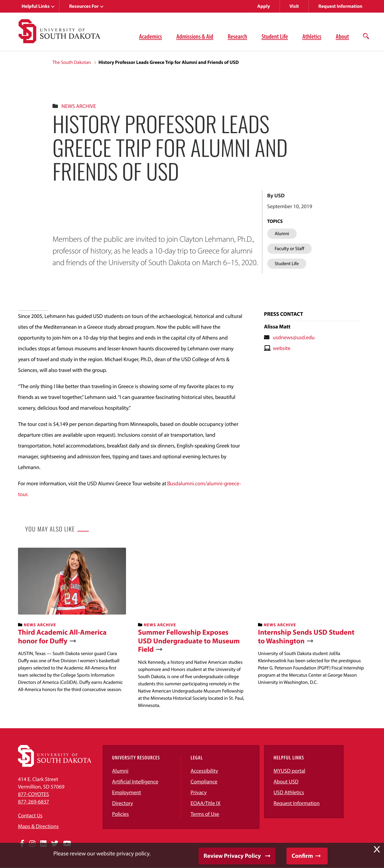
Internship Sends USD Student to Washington (306, 637)
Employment (127, 792)
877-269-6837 (33, 802)
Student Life (275, 36)
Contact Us (30, 815)
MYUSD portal (289, 771)
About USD (286, 781)
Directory (123, 803)
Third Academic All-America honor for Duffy (62, 637)
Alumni (120, 771)
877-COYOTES (33, 794)
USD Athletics (289, 792)
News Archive (79, 106)
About (342, 36)
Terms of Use (205, 814)
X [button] (377, 849)
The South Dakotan (72, 62)
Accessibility (204, 771)
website (282, 348)
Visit (294, 6)
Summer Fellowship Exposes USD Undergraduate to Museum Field (189, 641)
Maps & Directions (38, 826)
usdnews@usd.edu (294, 337)
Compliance (204, 781)
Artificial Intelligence (135, 781)
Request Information (340, 6)
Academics (151, 36)
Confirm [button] (302, 856)
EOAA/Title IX (205, 803)
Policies (121, 814)
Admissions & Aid (195, 36)
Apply (264, 6)
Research (237, 36)
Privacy (199, 792)
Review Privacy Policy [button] (232, 856)
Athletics (312, 36)
